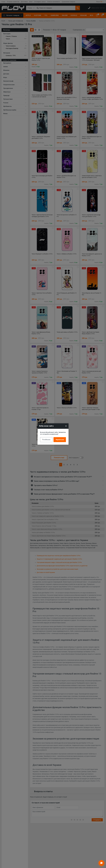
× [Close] (66, 426)
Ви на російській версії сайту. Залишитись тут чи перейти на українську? (53, 433)
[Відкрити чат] (101, 863)
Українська (60, 440)
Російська (46, 440)
